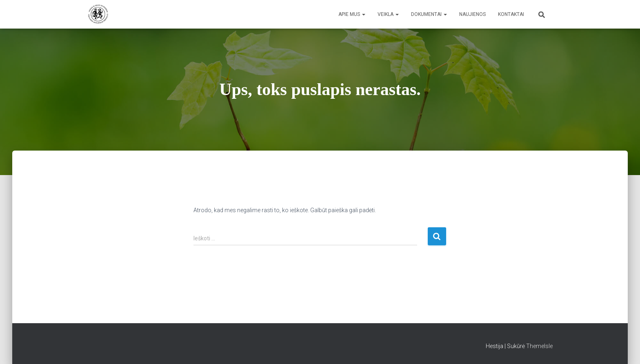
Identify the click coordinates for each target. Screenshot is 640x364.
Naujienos (472, 14)
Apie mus (352, 14)
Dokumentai (429, 14)
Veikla (388, 14)
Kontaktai (511, 14)
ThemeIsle (539, 346)
